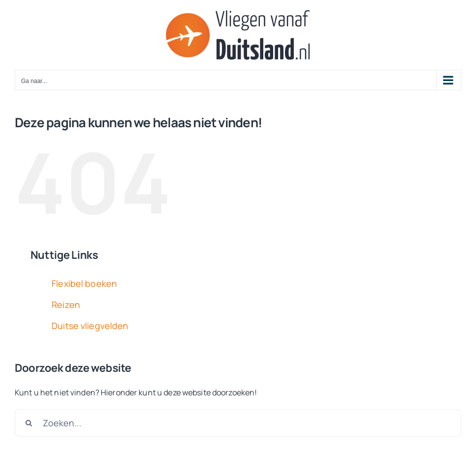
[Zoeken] (28, 423)
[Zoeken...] (238, 423)
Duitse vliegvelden (90, 326)
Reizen (66, 305)
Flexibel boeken (84, 283)
